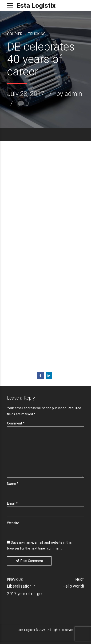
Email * (12, 505)
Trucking (37, 34)
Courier (15, 34)
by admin (69, 94)
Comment (16, 423)
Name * (13, 486)
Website (13, 525)
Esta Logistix (36, 6)
